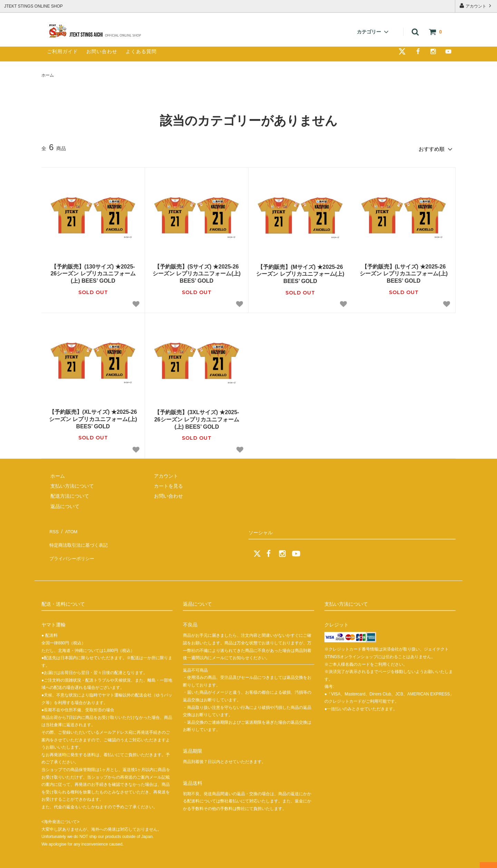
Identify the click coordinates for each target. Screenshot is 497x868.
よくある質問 (141, 51)
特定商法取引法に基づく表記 (80, 538)
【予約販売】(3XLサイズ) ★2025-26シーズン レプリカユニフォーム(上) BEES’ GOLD (197, 418)
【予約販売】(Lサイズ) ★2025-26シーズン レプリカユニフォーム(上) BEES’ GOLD (404, 272)
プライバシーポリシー (72, 549)
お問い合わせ (102, 51)
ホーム (48, 75)
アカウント (476, 6)
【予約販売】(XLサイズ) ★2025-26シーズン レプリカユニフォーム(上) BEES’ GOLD (93, 417)
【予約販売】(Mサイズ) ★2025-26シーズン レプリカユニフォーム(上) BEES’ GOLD (300, 272)
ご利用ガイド (62, 51)
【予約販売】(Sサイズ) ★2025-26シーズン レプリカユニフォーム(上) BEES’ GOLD (197, 272)
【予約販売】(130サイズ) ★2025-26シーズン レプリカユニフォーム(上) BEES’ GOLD (93, 272)
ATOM (69, 528)
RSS (53, 528)
